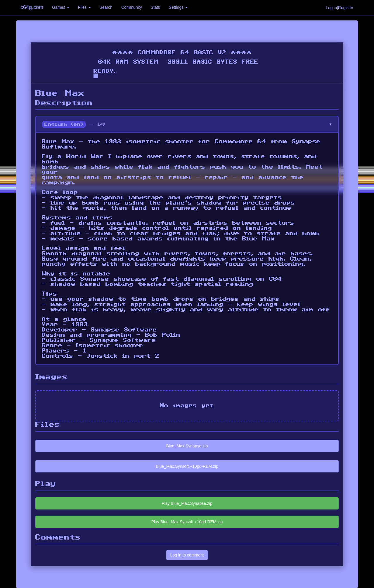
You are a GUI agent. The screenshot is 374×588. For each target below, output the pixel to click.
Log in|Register (340, 8)
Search (106, 7)
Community (132, 7)
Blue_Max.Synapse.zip (187, 446)
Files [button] (84, 7)
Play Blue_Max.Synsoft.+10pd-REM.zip (187, 522)
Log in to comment (187, 555)
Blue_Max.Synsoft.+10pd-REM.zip (187, 466)
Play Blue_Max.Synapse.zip (187, 503)
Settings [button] (178, 7)
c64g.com (32, 7)
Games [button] (61, 7)
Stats (155, 7)
